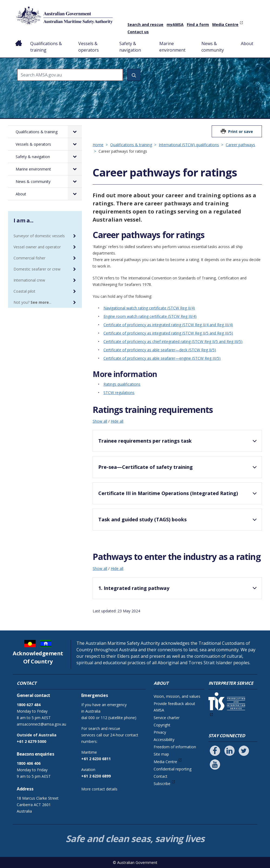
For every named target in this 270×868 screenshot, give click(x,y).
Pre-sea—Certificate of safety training (178, 469)
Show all (100, 421)
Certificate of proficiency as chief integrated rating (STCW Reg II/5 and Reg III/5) (173, 341)
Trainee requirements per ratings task (178, 443)
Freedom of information (175, 747)
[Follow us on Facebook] (215, 751)
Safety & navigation (130, 47)
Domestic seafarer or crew (37, 269)
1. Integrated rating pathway (178, 590)
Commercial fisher (29, 258)
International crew (29, 280)
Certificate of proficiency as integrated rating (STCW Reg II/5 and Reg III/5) (168, 333)
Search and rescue (145, 24)
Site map (161, 754)
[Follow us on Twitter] (244, 751)
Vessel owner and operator (37, 247)
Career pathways (240, 145)
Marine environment (172, 47)
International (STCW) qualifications (189, 145)
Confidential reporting (173, 769)
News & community (213, 47)
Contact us (138, 32)
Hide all (117, 421)
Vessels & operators (89, 47)
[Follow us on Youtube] (215, 764)
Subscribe (162, 784)
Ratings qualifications (122, 384)
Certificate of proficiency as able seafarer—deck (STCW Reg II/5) (160, 350)
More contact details (99, 789)
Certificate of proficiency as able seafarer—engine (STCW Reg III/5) (162, 358)
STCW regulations (119, 393)
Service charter (167, 718)
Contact (161, 776)
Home (19, 39)
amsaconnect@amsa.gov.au (41, 724)
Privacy (160, 732)
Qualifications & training (46, 47)
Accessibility (164, 740)
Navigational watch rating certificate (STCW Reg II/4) (149, 308)
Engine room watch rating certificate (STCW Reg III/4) (150, 316)
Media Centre (225, 24)
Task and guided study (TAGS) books (178, 522)
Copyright (162, 725)
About (247, 44)
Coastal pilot (24, 291)
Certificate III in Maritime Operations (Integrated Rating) (178, 496)
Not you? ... (32, 302)
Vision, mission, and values (177, 696)
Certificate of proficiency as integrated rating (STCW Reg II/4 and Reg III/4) (168, 325)
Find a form (198, 24)
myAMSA (175, 24)
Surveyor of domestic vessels (39, 236)
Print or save (241, 131)
